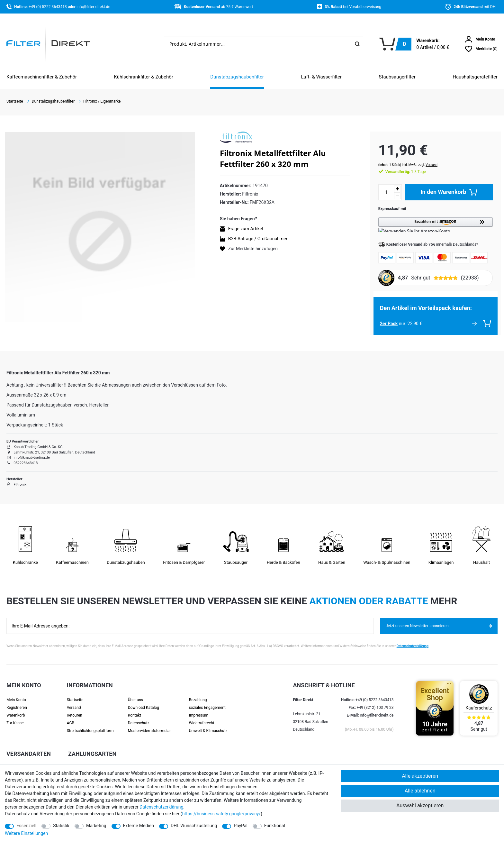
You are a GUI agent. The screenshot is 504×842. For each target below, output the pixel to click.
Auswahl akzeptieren (420, 805)
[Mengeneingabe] (380, 186)
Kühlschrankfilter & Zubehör (144, 77)
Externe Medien (139, 826)
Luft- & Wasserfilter (321, 77)
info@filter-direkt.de (93, 7)
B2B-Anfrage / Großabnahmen (258, 239)
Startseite (75, 693)
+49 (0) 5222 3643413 (48, 7)
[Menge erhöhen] (391, 183)
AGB (71, 717)
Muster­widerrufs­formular (149, 724)
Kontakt (135, 709)
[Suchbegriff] (258, 44)
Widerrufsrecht (202, 717)
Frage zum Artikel (246, 229)
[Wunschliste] (481, 49)
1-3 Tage (399, 165)
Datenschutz (139, 717)
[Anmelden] (480, 39)
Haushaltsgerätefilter (475, 77)
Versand (425, 158)
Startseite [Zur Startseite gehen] (15, 101)
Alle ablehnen (420, 791)
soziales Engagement (207, 701)
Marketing (96, 826)
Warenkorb (16, 709)
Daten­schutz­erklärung (161, 807)
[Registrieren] (24, 701)
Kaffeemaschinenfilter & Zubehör (42, 77)
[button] (432, 218)
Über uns (135, 693)
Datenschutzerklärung (413, 640)
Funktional (275, 826)
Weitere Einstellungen (26, 833)
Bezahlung (198, 693)
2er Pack (382, 317)
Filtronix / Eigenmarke (102, 101)
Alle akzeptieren (420, 776)
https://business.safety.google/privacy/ (221, 814)
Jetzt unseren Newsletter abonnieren (439, 619)
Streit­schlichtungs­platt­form (90, 724)
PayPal (241, 826)
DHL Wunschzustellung (194, 826)
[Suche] (357, 44)
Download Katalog (144, 701)
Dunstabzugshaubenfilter (237, 77)
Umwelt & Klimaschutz (208, 724)
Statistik (61, 826)
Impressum (199, 709)
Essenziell (26, 826)
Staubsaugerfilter (397, 77)
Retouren (75, 709)
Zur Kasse (15, 717)
